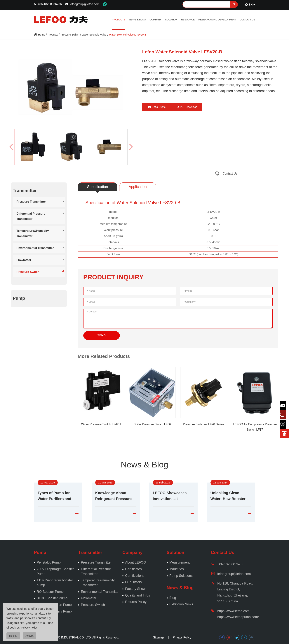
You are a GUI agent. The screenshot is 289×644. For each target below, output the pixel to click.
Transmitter (90, 552)
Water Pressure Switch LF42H (101, 424)
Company (155, 20)
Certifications (135, 576)
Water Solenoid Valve (94, 35)
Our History (134, 582)
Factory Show (135, 589)
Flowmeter (24, 260)
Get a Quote (157, 107)
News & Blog (137, 20)
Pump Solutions (181, 576)
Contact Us (247, 20)
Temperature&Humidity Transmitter (33, 233)
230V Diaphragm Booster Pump (55, 571)
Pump (19, 298)
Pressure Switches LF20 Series (204, 424)
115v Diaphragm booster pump (55, 583)
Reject (13, 636)
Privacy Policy (182, 637)
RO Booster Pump (50, 592)
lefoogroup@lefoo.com (85, 4)
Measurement (180, 562)
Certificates (133, 569)
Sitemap (159, 637)
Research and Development (217, 20)
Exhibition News (181, 604)
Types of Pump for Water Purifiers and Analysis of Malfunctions (54, 496)
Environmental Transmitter (35, 248)
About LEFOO (136, 562)
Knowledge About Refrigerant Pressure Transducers (114, 496)
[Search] (210, 4)
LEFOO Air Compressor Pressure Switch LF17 (255, 427)
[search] (234, 4)
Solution (171, 20)
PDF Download (187, 107)
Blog (173, 598)
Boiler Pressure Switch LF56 (152, 424)
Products (119, 20)
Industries (177, 569)
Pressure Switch (70, 35)
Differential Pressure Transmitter (31, 216)
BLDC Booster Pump (52, 598)
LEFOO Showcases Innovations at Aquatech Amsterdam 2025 (172, 496)
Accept (30, 636)
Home (42, 35)
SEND (101, 335)
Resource (188, 20)
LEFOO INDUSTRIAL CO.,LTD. (71, 637)
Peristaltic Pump (49, 562)
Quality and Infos (138, 595)
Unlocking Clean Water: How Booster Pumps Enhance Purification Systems (229, 496)
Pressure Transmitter (31, 202)
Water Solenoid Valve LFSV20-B (128, 35)
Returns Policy (136, 602)
